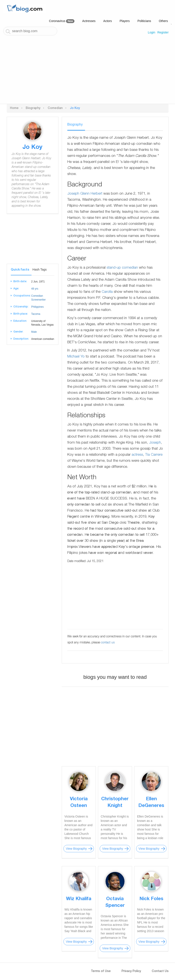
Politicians (144, 21)
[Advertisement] (87, 71)
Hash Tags (39, 269)
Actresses (89, 21)
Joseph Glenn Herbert (85, 194)
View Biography (76, 849)
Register (163, 32)
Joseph (155, 443)
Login (151, 32)
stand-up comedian (122, 268)
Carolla (107, 292)
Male (34, 332)
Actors (108, 21)
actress (137, 455)
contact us (108, 643)
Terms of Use (101, 971)
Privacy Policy (131, 971)
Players (125, 21)
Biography (33, 108)
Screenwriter (39, 300)
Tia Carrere (154, 455)
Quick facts (20, 270)
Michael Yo (76, 357)
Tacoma (36, 314)
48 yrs (35, 289)
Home (14, 108)
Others (163, 21)
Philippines (38, 307)
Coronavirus (62, 21)
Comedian (55, 108)
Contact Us (160, 971)
